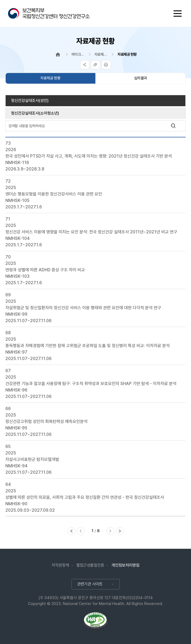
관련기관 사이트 (90, 584)
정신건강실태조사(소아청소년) (35, 113)
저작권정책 (60, 565)
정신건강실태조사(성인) (30, 101)
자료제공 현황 (50, 78)
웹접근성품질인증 (90, 565)
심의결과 (140, 78)
